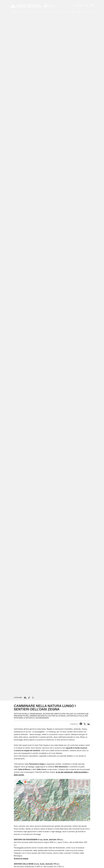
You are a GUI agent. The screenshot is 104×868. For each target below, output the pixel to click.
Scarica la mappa (21, 858)
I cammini (66, 12)
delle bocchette (81, 772)
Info (84, 12)
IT (90, 12)
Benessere (52, 12)
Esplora (22, 12)
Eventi (37, 12)
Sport (79, 12)
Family (59, 12)
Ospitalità (30, 12)
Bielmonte (44, 12)
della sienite (19, 775)
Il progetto (15, 12)
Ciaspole (73, 12)
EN (92, 12)
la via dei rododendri (64, 772)
